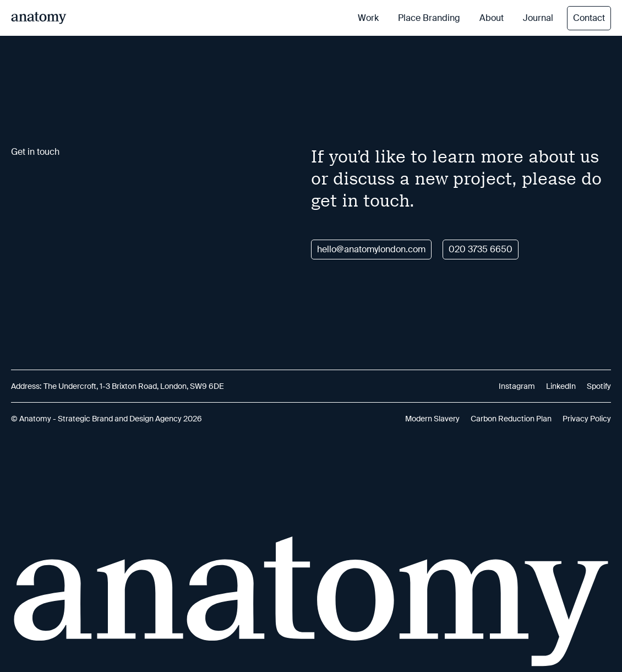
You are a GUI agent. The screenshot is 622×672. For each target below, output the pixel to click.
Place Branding (429, 18)
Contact (589, 18)
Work (368, 18)
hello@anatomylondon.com (371, 249)
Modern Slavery (432, 419)
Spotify (599, 386)
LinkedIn (561, 386)
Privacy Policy (587, 419)
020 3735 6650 (481, 249)
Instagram (517, 386)
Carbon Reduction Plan (511, 419)
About (492, 18)
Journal (538, 18)
